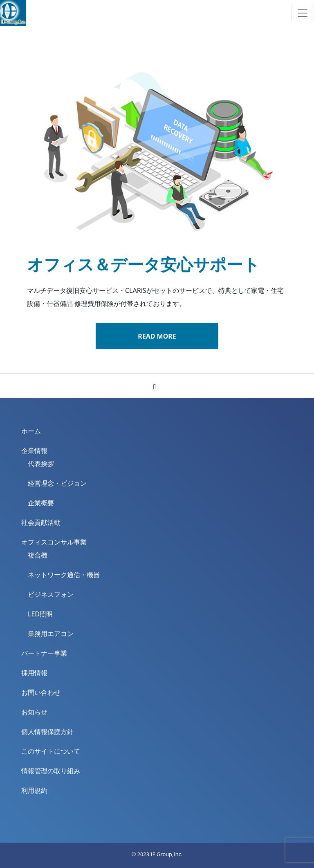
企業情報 (34, 451)
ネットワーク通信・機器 (64, 575)
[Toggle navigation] (303, 13)
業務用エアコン (51, 634)
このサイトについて (51, 751)
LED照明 (40, 614)
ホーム (31, 431)
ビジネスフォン (51, 594)
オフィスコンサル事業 (54, 542)
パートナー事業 (44, 653)
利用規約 (34, 790)
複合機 (38, 555)
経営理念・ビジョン (57, 483)
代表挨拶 (41, 464)
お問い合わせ (41, 692)
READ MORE (157, 336)
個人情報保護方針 (47, 732)
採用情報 (34, 673)
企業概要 (41, 503)
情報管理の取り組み (51, 771)
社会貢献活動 (41, 522)
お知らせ (34, 712)
